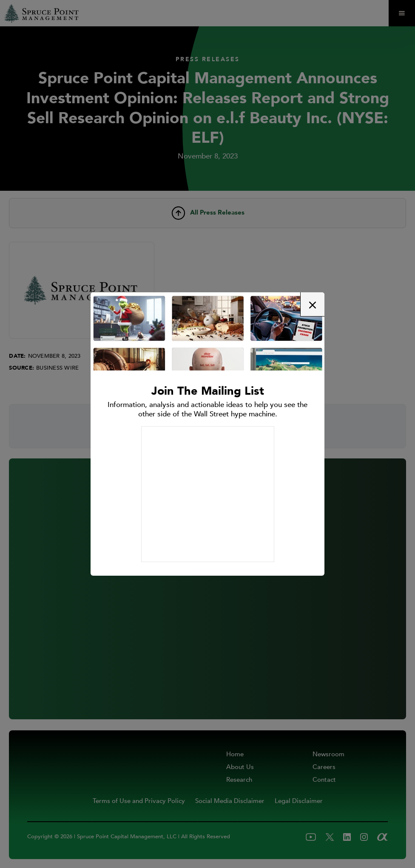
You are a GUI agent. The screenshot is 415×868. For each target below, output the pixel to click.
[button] (312, 304)
